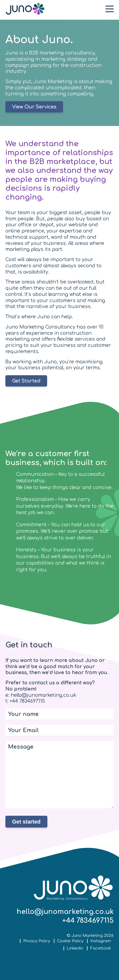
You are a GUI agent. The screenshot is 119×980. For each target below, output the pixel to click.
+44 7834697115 (88, 921)
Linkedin (75, 948)
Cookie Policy (70, 941)
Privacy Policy (37, 941)
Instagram (101, 941)
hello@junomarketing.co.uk (65, 912)
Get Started (26, 381)
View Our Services (34, 107)
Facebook (101, 948)
